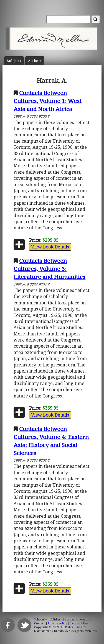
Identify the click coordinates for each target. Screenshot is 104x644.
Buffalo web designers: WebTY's (75, 631)
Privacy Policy (58, 623)
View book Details (50, 247)
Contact (40, 623)
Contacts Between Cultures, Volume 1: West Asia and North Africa (48, 101)
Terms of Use (79, 623)
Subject (14, 61)
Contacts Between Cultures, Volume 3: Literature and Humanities (50, 269)
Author (35, 61)
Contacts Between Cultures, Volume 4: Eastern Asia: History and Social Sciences (51, 441)
